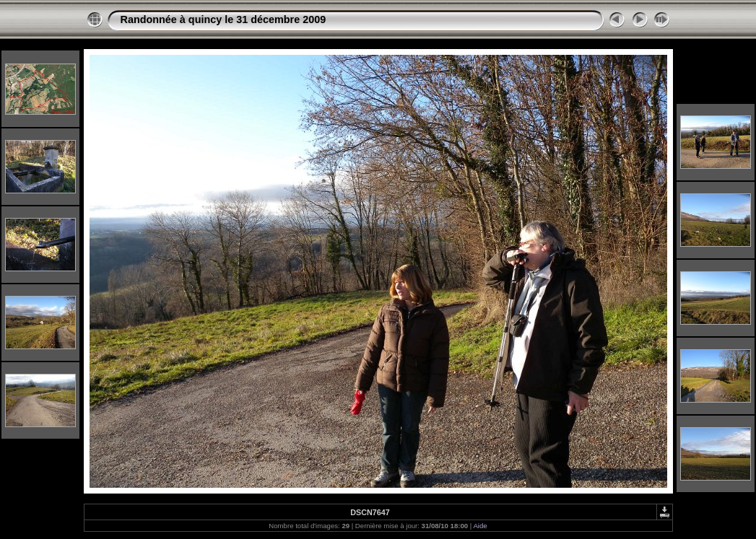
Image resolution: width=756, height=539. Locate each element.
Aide (480, 526)
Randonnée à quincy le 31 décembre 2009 (223, 19)
